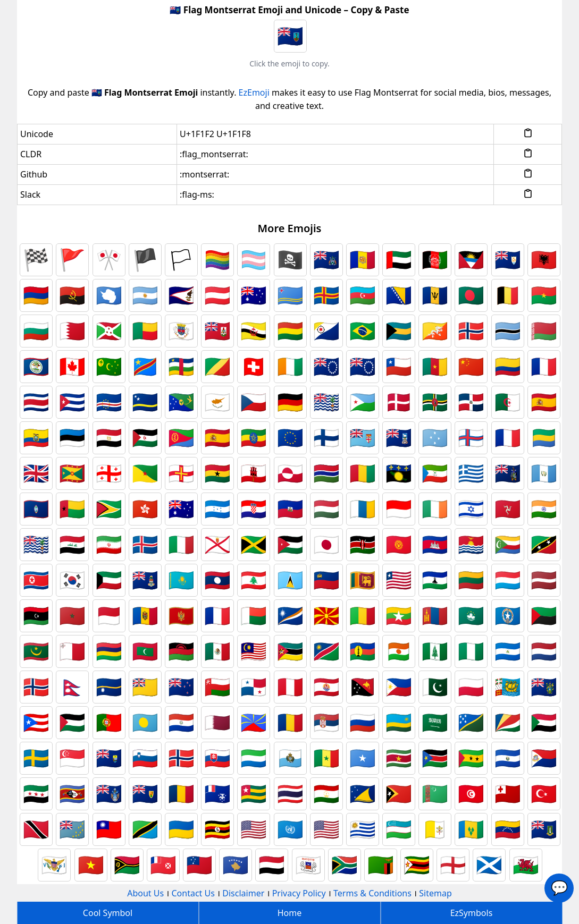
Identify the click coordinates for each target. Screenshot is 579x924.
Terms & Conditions (372, 893)
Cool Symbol (108, 913)
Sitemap (435, 893)
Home (290, 913)
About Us (145, 893)
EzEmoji (254, 92)
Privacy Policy (299, 893)
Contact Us (193, 893)
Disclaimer (243, 893)
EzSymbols (472, 913)
